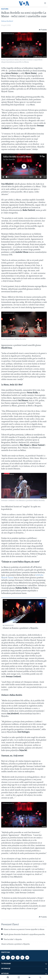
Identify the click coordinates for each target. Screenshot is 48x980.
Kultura (5, 9)
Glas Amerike (10, 160)
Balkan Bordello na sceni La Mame (17, 157)
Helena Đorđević (7, 21)
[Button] (43, 30)
